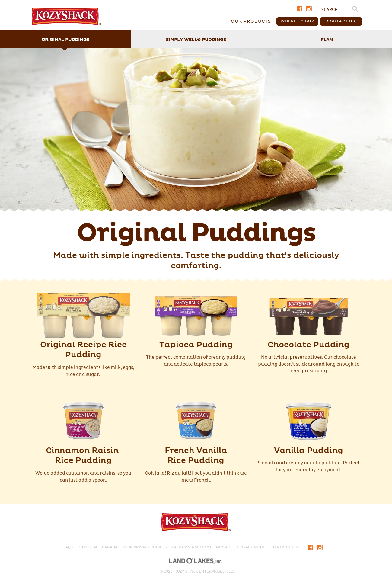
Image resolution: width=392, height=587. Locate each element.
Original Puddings (65, 40)
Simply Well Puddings (196, 40)
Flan (327, 40)
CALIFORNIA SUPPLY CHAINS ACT (202, 547)
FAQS (68, 547)
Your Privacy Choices (145, 547)
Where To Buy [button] (297, 21)
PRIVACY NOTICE (252, 547)
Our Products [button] (251, 21)
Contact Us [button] (341, 21)
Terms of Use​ (286, 547)
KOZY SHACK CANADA (97, 547)
